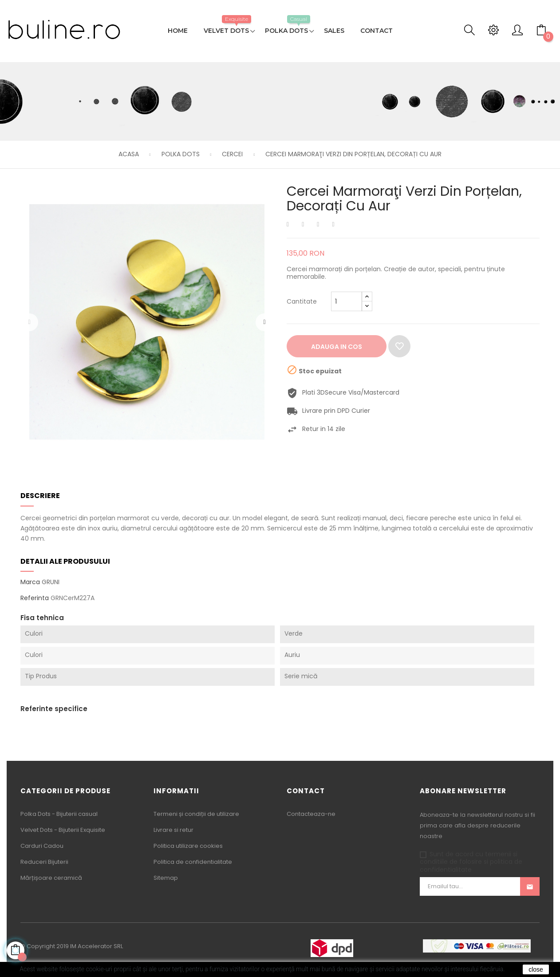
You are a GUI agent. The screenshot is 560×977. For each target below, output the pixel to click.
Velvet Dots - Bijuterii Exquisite (63, 830)
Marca (30, 582)
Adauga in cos (337, 347)
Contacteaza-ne (311, 814)
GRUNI (51, 582)
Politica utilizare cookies (188, 846)
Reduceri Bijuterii (44, 862)
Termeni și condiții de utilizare (196, 814)
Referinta (35, 598)
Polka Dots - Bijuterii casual (59, 814)
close (536, 969)
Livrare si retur (174, 830)
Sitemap (166, 878)
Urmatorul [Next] (264, 322)
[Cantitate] (347, 301)
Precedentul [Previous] (29, 322)
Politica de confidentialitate (193, 862)
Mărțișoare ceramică (51, 878)
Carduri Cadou (42, 846)
